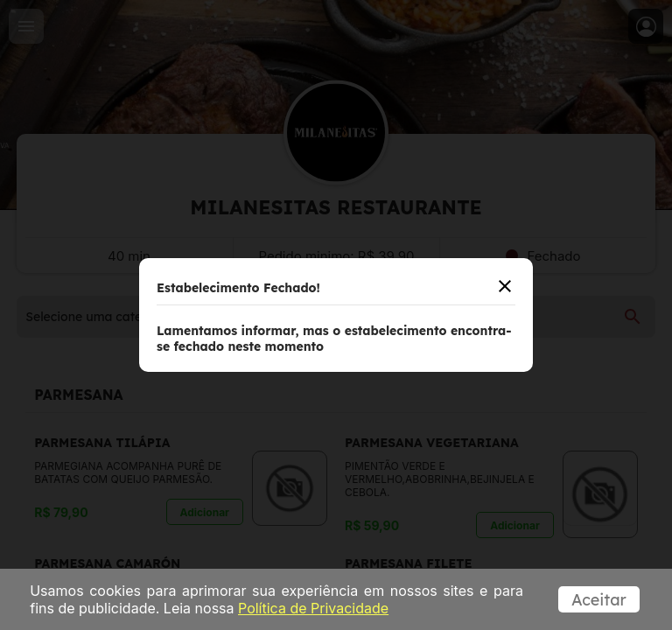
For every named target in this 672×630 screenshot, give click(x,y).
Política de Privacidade (313, 608)
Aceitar (599, 600)
